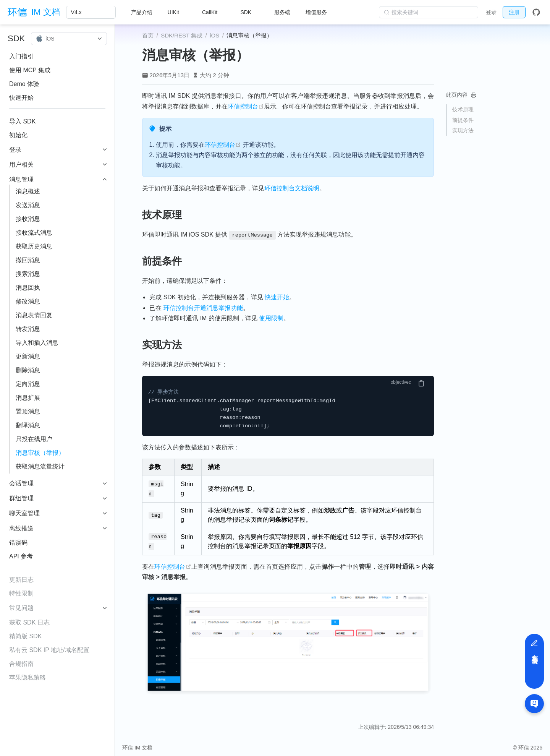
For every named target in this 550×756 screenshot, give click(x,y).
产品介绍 (142, 12)
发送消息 (28, 205)
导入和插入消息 (37, 343)
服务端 (282, 12)
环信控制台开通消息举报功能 (203, 308)
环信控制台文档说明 (292, 188)
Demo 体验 (24, 84)
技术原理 (463, 109)
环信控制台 (246, 106)
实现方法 (463, 130)
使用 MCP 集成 (30, 70)
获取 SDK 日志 (29, 622)
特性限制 (21, 593)
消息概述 (28, 191)
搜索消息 (28, 274)
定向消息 (28, 384)
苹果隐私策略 (27, 677)
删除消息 (28, 370)
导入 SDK (22, 121)
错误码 (18, 543)
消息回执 (28, 288)
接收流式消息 (34, 233)
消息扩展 (28, 398)
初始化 (18, 135)
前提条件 (463, 120)
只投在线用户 (34, 439)
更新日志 (21, 580)
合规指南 (21, 664)
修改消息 (28, 301)
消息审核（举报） (40, 453)
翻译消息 (28, 425)
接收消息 (28, 219)
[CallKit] (214, 12)
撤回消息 (28, 260)
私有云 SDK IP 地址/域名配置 (49, 650)
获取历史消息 (34, 246)
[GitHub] (536, 12)
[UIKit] (177, 12)
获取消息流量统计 (40, 466)
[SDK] (250, 12)
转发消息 (28, 329)
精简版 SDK (25, 636)
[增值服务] (320, 12)
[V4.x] (91, 12)
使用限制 (271, 318)
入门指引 (21, 56)
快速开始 (21, 98)
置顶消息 (28, 411)
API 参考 (21, 556)
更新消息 (28, 356)
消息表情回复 (34, 315)
